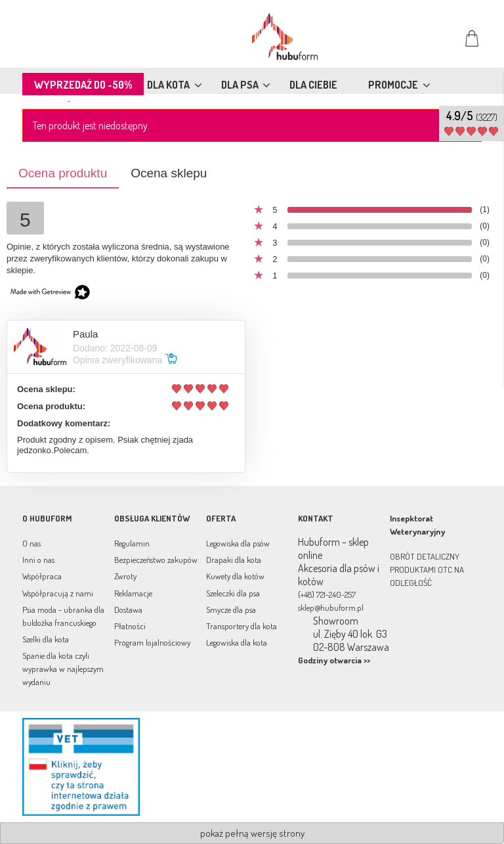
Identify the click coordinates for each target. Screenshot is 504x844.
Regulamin (132, 543)
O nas (31, 543)
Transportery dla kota (241, 626)
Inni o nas (38, 560)
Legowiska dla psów (238, 543)
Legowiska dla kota (237, 642)
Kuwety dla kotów (235, 576)
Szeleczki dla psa (233, 593)
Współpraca (42, 576)
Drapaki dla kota (234, 560)
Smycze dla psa (231, 610)
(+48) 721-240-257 (327, 594)
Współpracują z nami (58, 593)
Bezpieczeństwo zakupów (156, 560)
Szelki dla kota (46, 639)
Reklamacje (133, 593)
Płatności (130, 626)
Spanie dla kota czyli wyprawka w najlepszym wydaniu (63, 669)
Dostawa (128, 610)
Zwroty (125, 576)
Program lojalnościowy (152, 642)
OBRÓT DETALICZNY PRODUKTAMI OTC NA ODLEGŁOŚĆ (427, 569)
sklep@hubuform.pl (331, 608)
